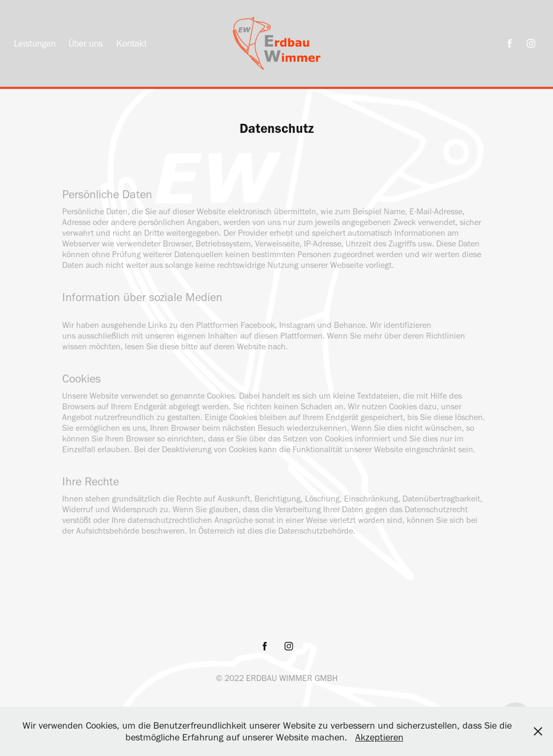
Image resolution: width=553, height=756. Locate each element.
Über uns (86, 43)
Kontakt (132, 43)
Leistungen (35, 43)
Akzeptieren (379, 737)
